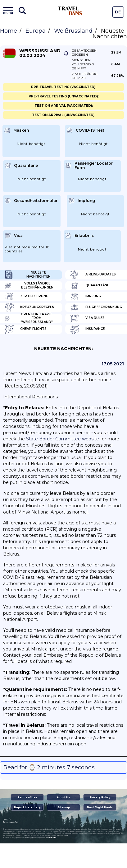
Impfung (85, 297)
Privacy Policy (100, 797)
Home (9, 31)
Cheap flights (26, 329)
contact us (51, 838)
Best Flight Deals (100, 807)
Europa (36, 31)
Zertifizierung (27, 297)
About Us (63, 797)
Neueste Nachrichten (28, 275)
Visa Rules (87, 318)
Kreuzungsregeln (29, 307)
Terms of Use (27, 797)
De (118, 12)
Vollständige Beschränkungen (29, 286)
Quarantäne (89, 286)
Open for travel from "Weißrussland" (29, 318)
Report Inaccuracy (27, 807)
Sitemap (64, 807)
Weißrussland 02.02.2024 (40, 53)
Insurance (87, 329)
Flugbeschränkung (96, 307)
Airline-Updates (93, 275)
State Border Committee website (63, 439)
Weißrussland (73, 31)
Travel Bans (70, 11)
